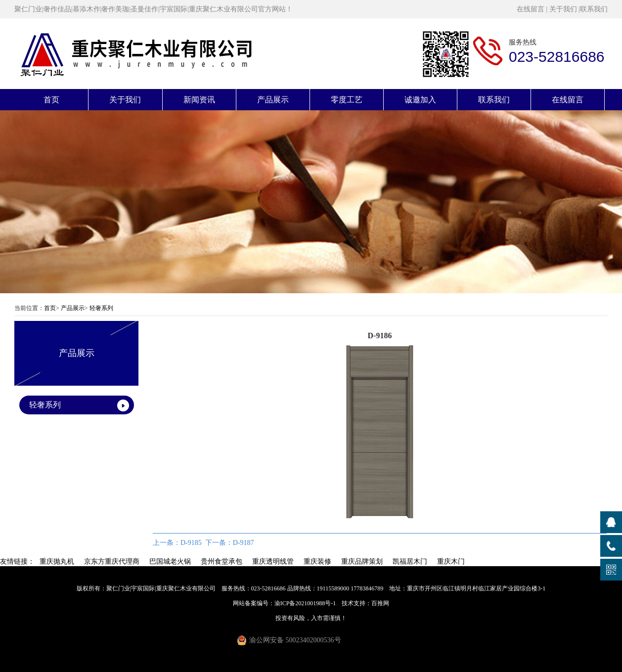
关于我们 (563, 9)
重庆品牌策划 (362, 561)
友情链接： (17, 561)
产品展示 (273, 100)
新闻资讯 (199, 100)
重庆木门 (451, 561)
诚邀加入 (420, 100)
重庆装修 (317, 561)
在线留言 (531, 9)
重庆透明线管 (273, 561)
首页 (51, 100)
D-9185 (191, 543)
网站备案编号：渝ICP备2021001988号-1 (285, 603)
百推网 (380, 603)
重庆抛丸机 (57, 561)
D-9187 (244, 543)
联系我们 (594, 9)
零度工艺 (347, 100)
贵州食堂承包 (222, 561)
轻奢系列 (101, 308)
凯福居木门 (410, 561)
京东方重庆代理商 (112, 561)
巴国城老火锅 (170, 561)
